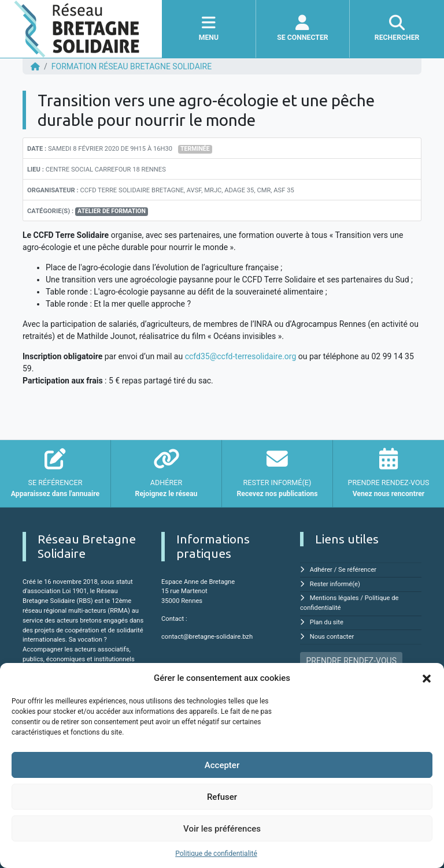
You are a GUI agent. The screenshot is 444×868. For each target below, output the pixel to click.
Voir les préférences (222, 829)
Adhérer (321, 570)
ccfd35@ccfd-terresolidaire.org (242, 356)
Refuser (222, 797)
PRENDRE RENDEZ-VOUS (351, 661)
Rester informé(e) (335, 584)
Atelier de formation (112, 211)
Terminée (195, 149)
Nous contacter (332, 637)
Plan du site (327, 622)
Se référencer (357, 570)
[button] (427, 678)
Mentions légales (334, 598)
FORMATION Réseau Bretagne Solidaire (132, 66)
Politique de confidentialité (216, 854)
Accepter (222, 765)
